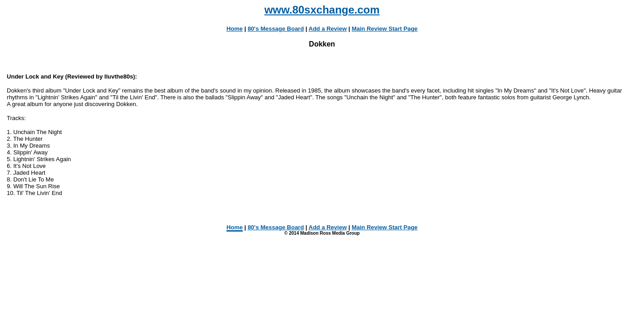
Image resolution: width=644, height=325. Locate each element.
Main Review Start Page (385, 29)
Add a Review (328, 29)
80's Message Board (275, 29)
